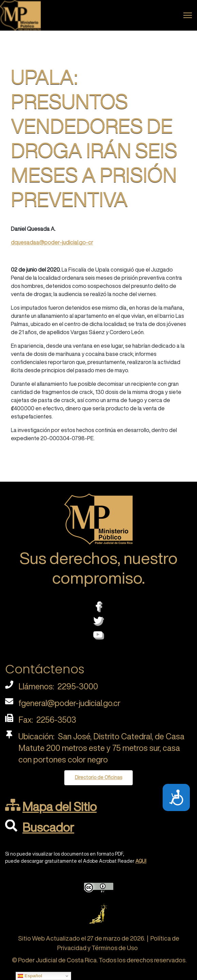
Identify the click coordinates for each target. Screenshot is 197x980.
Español (30, 976)
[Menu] (188, 15)
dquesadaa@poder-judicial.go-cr (52, 242)
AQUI (141, 861)
